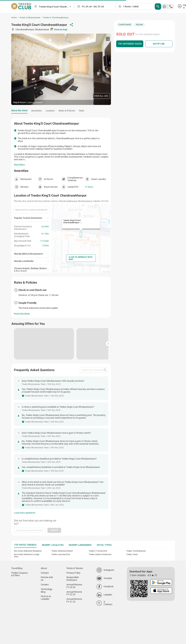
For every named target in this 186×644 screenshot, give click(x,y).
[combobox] (54, 7)
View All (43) (101, 96)
